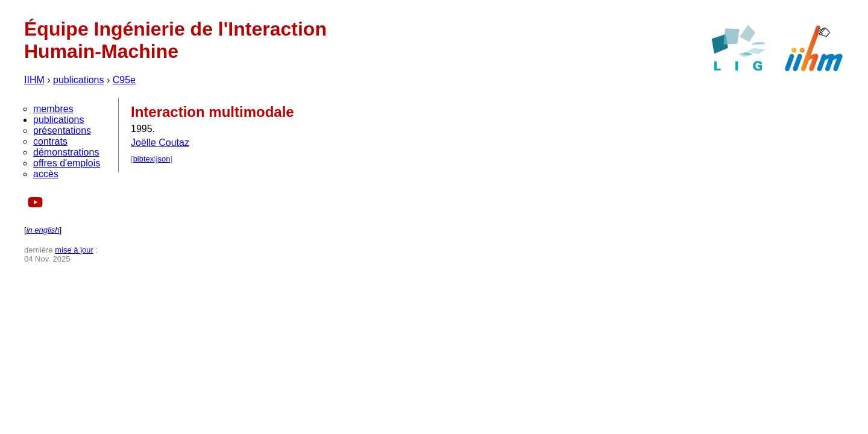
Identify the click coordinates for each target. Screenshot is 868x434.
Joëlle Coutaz (160, 143)
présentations (62, 131)
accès (46, 174)
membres (53, 109)
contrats (50, 141)
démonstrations (66, 152)
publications (79, 80)
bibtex (144, 159)
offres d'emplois (67, 163)
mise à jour (74, 250)
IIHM (34, 80)
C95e (124, 80)
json (163, 159)
